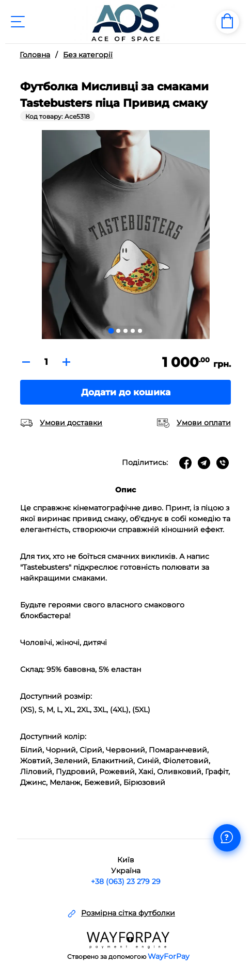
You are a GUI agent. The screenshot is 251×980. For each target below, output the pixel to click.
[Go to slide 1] (111, 331)
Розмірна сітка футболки (128, 913)
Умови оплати (204, 423)
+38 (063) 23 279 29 (126, 881)
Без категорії (88, 55)
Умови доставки (71, 423)
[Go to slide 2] (118, 331)
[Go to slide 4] (133, 331)
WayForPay (169, 956)
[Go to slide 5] (140, 331)
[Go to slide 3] (126, 331)
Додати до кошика (126, 392)
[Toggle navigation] (18, 22)
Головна (35, 55)
